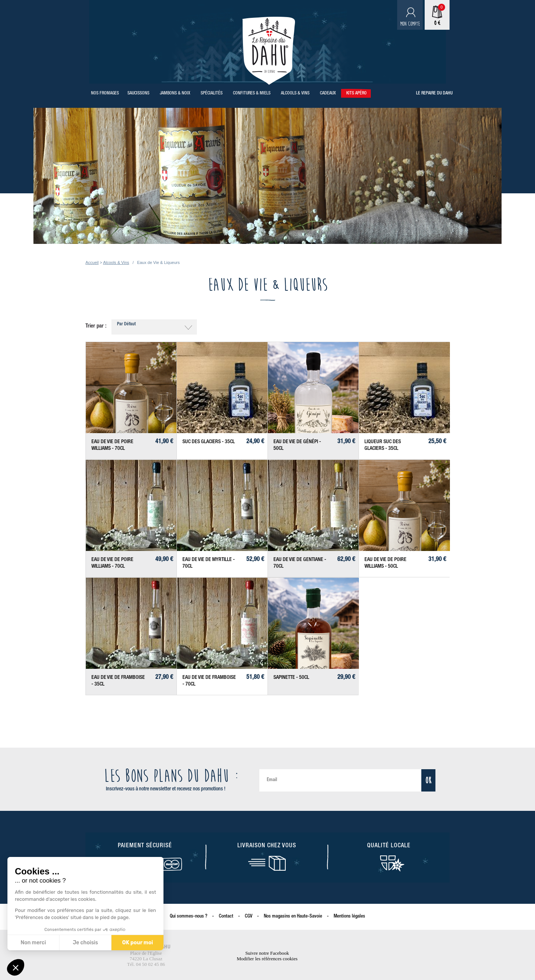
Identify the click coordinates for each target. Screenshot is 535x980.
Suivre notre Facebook (267, 953)
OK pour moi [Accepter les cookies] (138, 943)
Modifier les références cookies (267, 959)
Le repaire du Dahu (434, 93)
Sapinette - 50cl (291, 678)
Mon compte (410, 24)
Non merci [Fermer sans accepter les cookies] (33, 943)
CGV (249, 917)
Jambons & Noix (175, 93)
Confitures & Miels (252, 93)
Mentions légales (349, 917)
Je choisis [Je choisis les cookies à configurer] (85, 943)
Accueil (92, 262)
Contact (226, 917)
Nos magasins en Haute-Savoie (293, 917)
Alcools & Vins (295, 93)
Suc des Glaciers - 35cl (209, 442)
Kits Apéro (356, 93)
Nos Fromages (105, 93)
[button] (16, 967)
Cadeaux (328, 93)
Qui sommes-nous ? (189, 917)
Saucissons (138, 93)
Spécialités (212, 93)
